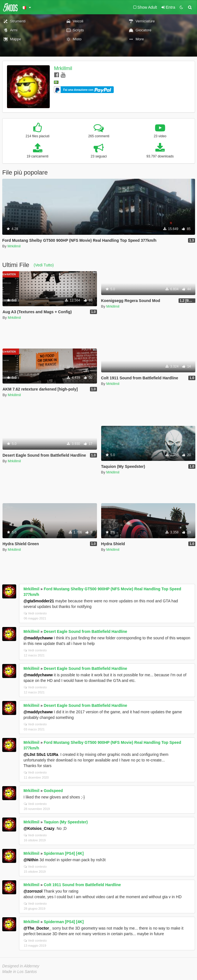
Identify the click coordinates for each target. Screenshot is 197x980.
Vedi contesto (35, 613)
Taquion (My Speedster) (66, 822)
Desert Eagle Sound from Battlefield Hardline (85, 631)
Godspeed (53, 791)
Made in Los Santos (20, 972)
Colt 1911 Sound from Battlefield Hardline (82, 885)
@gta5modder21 (39, 601)
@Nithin (31, 860)
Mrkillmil (63, 68)
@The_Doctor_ (37, 928)
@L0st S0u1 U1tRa (41, 754)
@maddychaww (38, 638)
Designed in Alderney (21, 966)
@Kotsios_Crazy (39, 828)
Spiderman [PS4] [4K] (64, 853)
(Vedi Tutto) (44, 265)
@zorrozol (33, 891)
